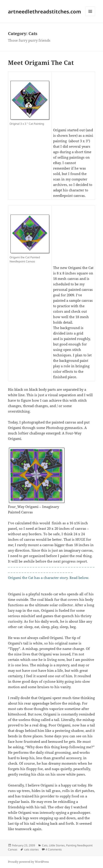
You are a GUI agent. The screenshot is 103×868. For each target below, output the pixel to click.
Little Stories (57, 845)
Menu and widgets (90, 16)
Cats (45, 845)
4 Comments (54, 849)
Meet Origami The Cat (41, 63)
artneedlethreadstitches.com (45, 11)
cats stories (31, 849)
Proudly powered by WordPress (28, 862)
